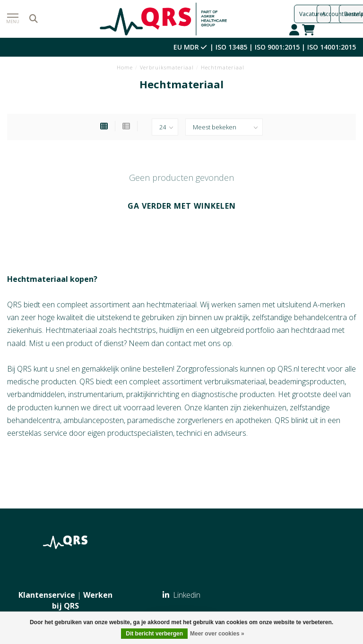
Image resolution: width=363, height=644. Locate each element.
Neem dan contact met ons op (180, 343)
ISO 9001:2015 (277, 47)
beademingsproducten (307, 381)
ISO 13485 (231, 47)
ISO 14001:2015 (332, 47)
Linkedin (181, 595)
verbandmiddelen (36, 394)
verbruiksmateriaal (235, 381)
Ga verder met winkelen (182, 206)
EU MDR (191, 47)
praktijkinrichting (153, 394)
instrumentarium (95, 394)
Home (125, 67)
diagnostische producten (233, 394)
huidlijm (172, 330)
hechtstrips (137, 330)
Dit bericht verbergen (154, 634)
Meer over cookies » (217, 634)
